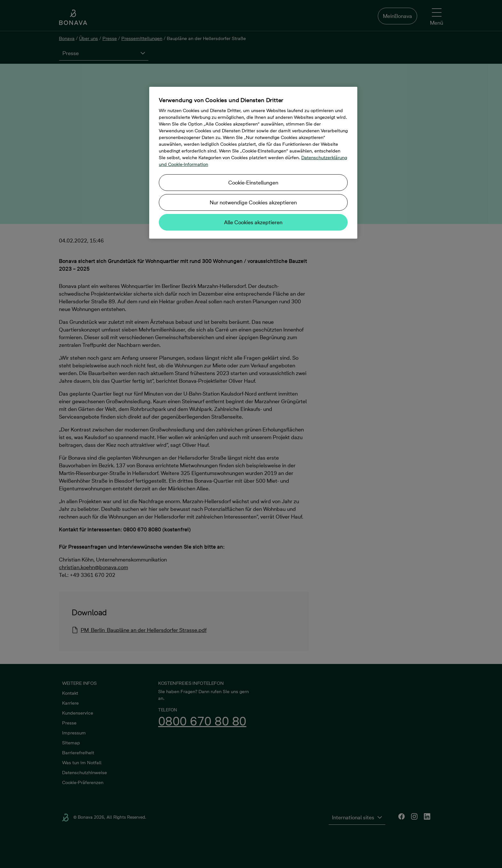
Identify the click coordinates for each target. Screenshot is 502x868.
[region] (253, 163)
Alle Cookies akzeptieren (253, 222)
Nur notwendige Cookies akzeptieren (253, 202)
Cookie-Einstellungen (253, 183)
